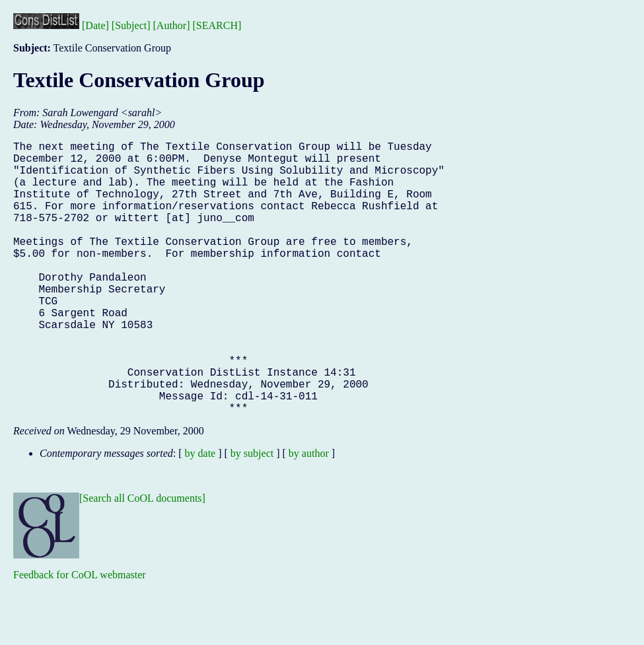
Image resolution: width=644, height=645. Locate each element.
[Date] (95, 25)
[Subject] (131, 25)
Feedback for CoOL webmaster (80, 635)
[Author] (172, 25)
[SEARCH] (217, 25)
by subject (252, 514)
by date (200, 514)
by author (309, 514)
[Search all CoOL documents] (142, 559)
